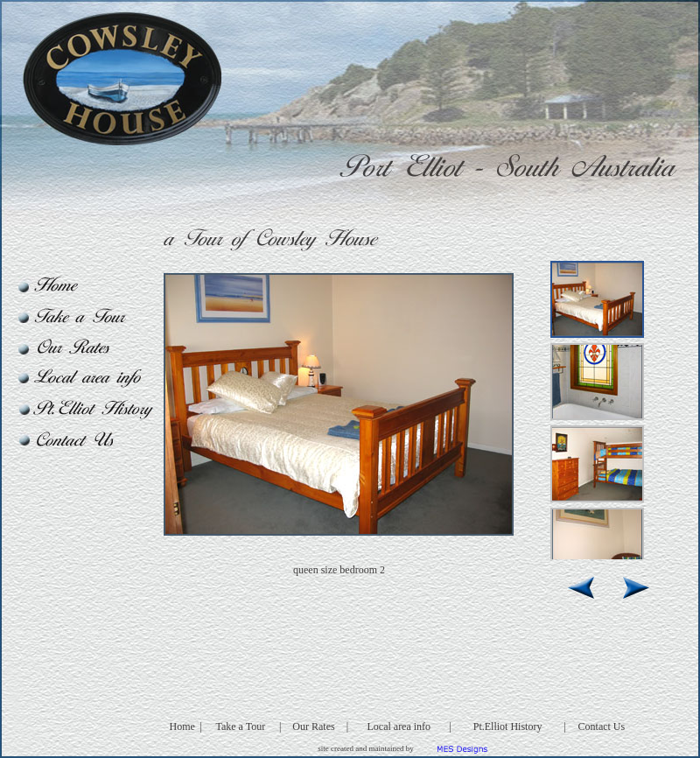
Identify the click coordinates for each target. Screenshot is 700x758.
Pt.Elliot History (508, 726)
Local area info (399, 726)
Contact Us (602, 726)
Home (182, 726)
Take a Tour (240, 726)
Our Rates (313, 726)
